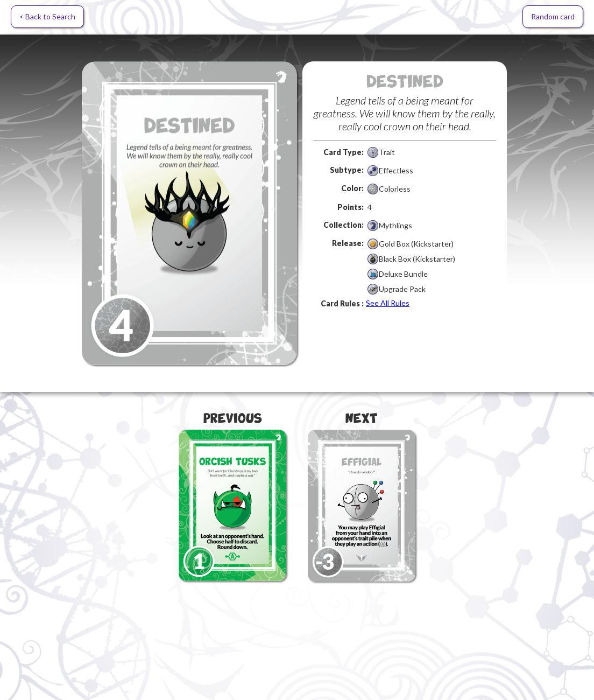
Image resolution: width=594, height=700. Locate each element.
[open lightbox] (189, 213)
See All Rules (388, 303)
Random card (553, 16)
